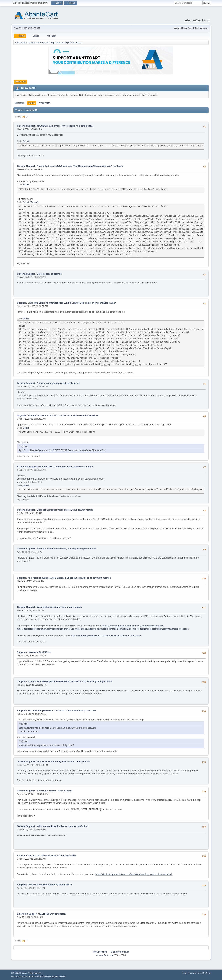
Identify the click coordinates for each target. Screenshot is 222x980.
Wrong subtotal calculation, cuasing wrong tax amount (67, 549)
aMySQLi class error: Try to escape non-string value (65, 126)
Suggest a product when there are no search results (65, 510)
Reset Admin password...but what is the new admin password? (62, 711)
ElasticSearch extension (52, 914)
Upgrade (22, 415)
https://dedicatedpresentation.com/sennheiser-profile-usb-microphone (52, 629)
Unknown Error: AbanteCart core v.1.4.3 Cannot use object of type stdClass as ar (72, 303)
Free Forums (25, 976)
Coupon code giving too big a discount (58, 383)
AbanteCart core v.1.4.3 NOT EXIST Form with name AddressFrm (63, 415)
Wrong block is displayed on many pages (59, 607)
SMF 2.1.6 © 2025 (19, 973)
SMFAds (14, 976)
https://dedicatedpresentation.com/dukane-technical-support (132, 626)
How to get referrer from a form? (54, 791)
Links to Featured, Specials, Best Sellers (50, 885)
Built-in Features (26, 855)
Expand (34, 202)
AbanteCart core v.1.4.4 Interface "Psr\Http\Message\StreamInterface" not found (80, 166)
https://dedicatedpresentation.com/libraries (110, 629)
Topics (31, 103)
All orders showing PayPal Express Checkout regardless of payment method (69, 578)
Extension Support (27, 467)
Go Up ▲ (207, 973)
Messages (20, 103)
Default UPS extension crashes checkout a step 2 (66, 467)
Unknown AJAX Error (39, 652)
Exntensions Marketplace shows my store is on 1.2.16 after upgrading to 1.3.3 (70, 681)
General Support (26, 126)
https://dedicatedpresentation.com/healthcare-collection (161, 629)
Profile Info (20, 82)
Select (26, 141)
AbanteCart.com (105, 955)
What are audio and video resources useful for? (63, 826)
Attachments (44, 103)
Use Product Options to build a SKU (56, 855)
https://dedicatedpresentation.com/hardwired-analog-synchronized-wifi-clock (134, 874)
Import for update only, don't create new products (64, 762)
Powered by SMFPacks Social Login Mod (49, 976)
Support (21, 303)
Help (184, 973)
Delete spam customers (50, 274)
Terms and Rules (195, 973)
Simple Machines (34, 973)
